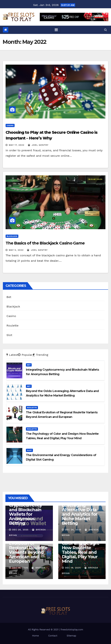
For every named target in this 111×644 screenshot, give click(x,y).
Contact (53, 636)
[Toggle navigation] (56, 30)
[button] (106, 30)
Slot (9, 335)
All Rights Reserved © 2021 (44, 630)
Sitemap (72, 636)
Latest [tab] (12, 355)
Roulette (13, 325)
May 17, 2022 (17, 145)
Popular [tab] (25, 355)
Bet (9, 297)
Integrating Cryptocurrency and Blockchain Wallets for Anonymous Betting (25, 512)
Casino (10, 125)
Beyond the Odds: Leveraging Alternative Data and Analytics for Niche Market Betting (81, 512)
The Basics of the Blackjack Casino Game (45, 243)
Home (36, 636)
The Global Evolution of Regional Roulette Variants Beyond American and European (28, 550)
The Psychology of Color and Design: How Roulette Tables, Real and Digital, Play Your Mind (81, 550)
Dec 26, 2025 (20, 530)
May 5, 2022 (16, 250)
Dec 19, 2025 (20, 568)
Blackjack (12, 236)
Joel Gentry (38, 145)
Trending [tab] (40, 355)
